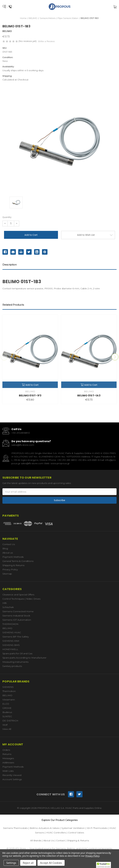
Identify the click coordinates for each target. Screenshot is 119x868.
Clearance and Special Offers (18, 595)
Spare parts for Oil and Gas (17, 653)
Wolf (5, 725)
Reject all (28, 863)
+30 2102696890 (21, 433)
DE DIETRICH (10, 721)
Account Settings (12, 779)
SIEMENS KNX (11, 641)
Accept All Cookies (51, 863)
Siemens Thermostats (15, 828)
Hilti (5, 603)
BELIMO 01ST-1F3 (30, 395)
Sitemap (7, 574)
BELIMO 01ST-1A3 (89, 395)
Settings (11, 863)
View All (7, 729)
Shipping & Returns (13, 565)
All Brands (36, 840)
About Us (49, 840)
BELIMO (7, 628)
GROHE (7, 708)
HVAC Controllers (56, 833)
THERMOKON (10, 624)
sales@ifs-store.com (23, 445)
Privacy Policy (10, 569)
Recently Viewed (12, 775)
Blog (5, 548)
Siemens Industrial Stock (16, 616)
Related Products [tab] (13, 305)
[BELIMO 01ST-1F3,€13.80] (30, 351)
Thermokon (9, 691)
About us (8, 553)
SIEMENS (8, 687)
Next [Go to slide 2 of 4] (115, 357)
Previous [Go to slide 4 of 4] (4, 357)
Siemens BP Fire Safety (16, 637)
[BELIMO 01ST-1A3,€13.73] (89, 351)
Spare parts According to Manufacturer (24, 658)
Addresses (8, 763)
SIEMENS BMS (11, 645)
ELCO (6, 704)
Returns (7, 754)
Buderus (7, 712)
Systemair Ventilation (73, 828)
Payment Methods (13, 557)
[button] (103, 865)
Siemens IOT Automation (17, 620)
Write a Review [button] (46, 41)
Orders (6, 750)
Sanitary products (12, 666)
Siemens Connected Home (18, 611)
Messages (8, 758)
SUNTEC (7, 716)
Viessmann (9, 700)
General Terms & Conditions (18, 561)
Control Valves (76, 833)
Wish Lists (8, 771)
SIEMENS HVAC (12, 632)
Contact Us (9, 544)
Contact (60, 840)
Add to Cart (30, 385)
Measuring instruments (15, 662)
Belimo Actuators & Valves (44, 828)
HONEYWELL (10, 649)
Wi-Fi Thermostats (97, 828)
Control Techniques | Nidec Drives (21, 599)
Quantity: (7, 217)
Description (10, 265)
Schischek (8, 607)
